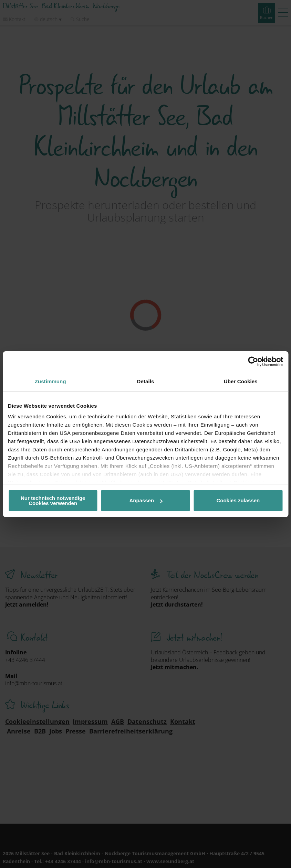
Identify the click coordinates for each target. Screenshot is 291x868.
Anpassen (146, 500)
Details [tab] (146, 381)
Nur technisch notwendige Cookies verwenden (53, 501)
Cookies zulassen (238, 500)
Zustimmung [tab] (50, 381)
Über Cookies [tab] (241, 381)
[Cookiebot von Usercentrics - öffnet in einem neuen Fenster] (253, 362)
